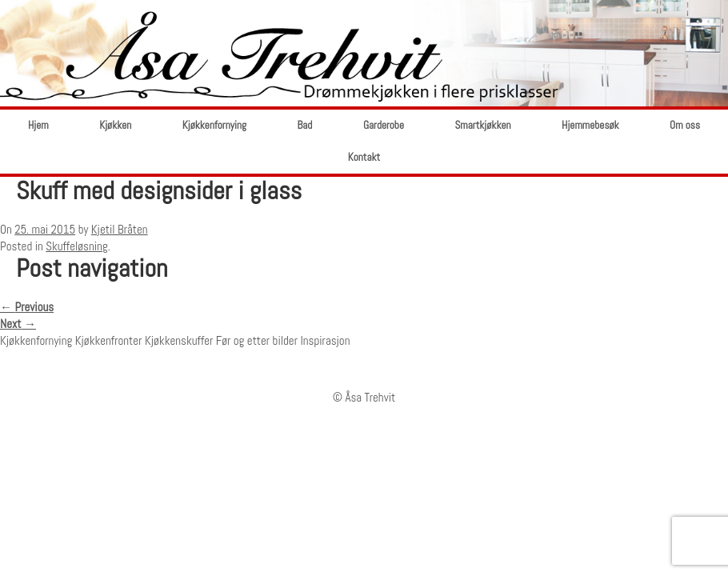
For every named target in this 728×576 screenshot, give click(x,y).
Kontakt (364, 157)
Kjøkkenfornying (214, 125)
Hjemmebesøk (590, 125)
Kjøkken (115, 125)
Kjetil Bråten (120, 229)
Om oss (685, 125)
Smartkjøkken (482, 125)
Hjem (38, 125)
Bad (304, 125)
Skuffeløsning (76, 246)
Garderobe (384, 125)
